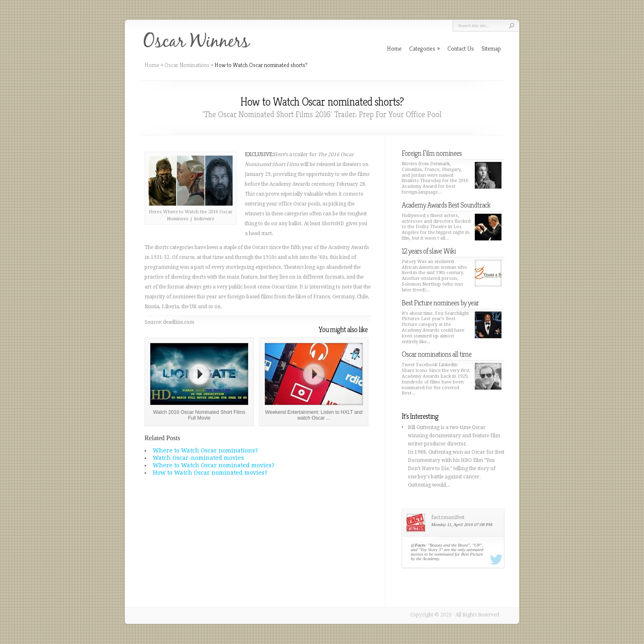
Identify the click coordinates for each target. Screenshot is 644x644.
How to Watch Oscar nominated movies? (210, 473)
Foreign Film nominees (432, 153)
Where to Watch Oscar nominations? (205, 450)
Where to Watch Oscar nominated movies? (214, 465)
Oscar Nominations (187, 65)
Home (152, 65)
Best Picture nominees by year (440, 303)
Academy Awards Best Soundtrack (446, 205)
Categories (424, 48)
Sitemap (491, 48)
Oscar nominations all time (437, 354)
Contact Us (461, 48)
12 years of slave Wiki (429, 251)
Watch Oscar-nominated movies (198, 458)
